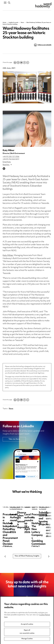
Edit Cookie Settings (36, 621)
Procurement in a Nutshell (17, 507)
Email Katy (7, 162)
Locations (6, 621)
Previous (5, 556)
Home (4, 23)
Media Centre (8, 613)
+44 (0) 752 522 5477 (11, 159)
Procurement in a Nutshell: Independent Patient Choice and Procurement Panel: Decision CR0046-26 (15, 519)
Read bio (7, 165)
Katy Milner (8, 151)
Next (49, 556)
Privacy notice (34, 613)
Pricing (5, 617)
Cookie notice (34, 617)
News (22, 23)
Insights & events (13, 23)
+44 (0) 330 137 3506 (11, 157)
